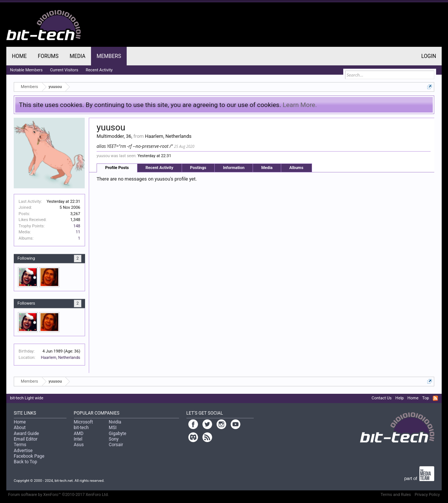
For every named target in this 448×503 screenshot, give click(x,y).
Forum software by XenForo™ (59, 495)
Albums (296, 168)
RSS (435, 398)
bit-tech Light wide (27, 398)
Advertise (23, 451)
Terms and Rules (396, 495)
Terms (20, 445)
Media (267, 168)
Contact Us (382, 398)
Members (109, 56)
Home (19, 56)
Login (429, 56)
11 (78, 232)
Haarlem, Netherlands (61, 358)
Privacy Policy (427, 495)
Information (234, 168)
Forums (48, 56)
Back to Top (25, 462)
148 (77, 226)
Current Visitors (64, 70)
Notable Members (26, 70)
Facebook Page (29, 456)
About (20, 428)
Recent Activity (160, 168)
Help (400, 398)
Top (425, 398)
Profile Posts (117, 168)
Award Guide (26, 434)
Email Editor (26, 439)
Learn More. (300, 105)
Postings (198, 168)
